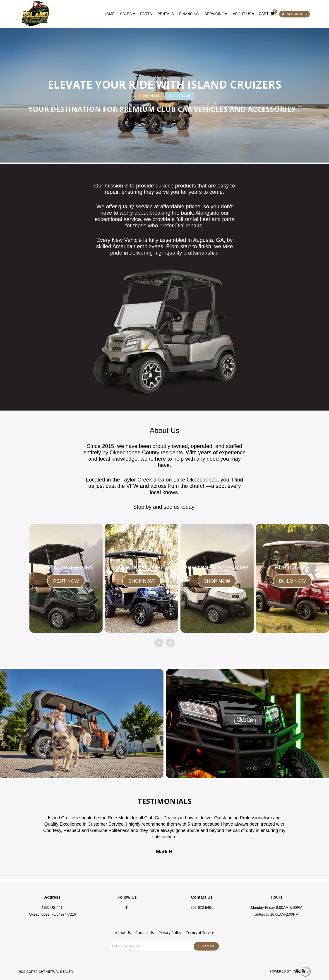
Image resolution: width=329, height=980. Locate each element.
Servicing (216, 14)
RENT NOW (66, 581)
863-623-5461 (202, 908)
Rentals (166, 14)
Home (109, 14)
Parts (146, 14)
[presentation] (159, 643)
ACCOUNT (295, 14)
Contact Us (145, 933)
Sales (127, 14)
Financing (189, 14)
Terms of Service (200, 933)
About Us (244, 14)
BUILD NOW (292, 581)
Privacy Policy (170, 933)
